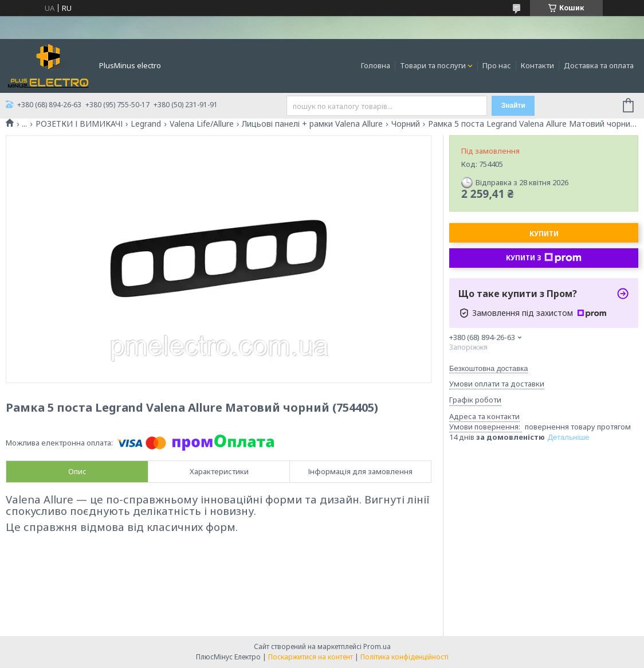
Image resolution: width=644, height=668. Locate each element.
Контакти (537, 65)
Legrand (146, 124)
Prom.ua (377, 646)
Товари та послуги (433, 65)
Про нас (497, 65)
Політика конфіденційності (405, 657)
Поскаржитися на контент (311, 657)
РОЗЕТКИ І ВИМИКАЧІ (79, 124)
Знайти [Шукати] (513, 106)
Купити (544, 234)
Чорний (406, 124)
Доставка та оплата (599, 65)
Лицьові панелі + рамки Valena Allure (312, 124)
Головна (376, 65)
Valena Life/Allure (202, 124)
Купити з (544, 258)
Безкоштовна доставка (488, 368)
